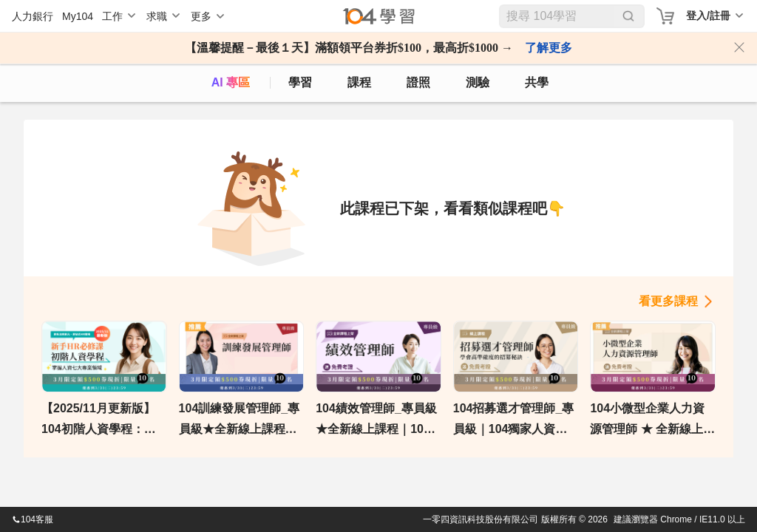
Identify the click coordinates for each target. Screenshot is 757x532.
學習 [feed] (300, 82)
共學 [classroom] (537, 82)
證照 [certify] (418, 82)
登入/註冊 (708, 16)
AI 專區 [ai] (231, 82)
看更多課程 (668, 301)
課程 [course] (359, 82)
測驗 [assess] (478, 82)
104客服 (33, 519)
